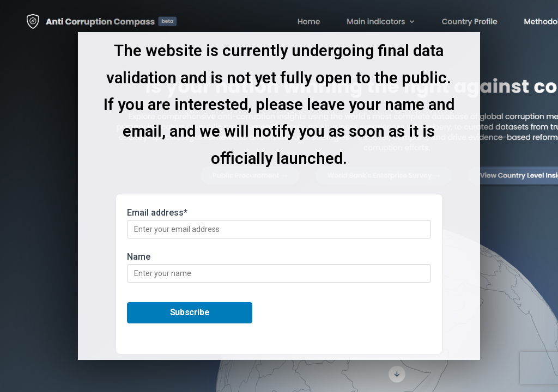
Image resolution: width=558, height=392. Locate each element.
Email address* (279, 223)
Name (279, 267)
